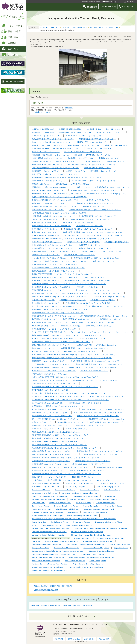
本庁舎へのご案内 (74, 639)
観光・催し (55, 28)
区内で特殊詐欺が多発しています (46, 590)
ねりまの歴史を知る (80, 28)
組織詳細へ (69, 108)
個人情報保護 (74, 624)
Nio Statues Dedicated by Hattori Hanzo (45, 605)
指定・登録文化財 (112, 28)
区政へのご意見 (104, 639)
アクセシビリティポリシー (90, 624)
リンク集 (104, 624)
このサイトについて (61, 624)
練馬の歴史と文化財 (96, 28)
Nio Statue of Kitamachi (72, 605)
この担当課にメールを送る (41, 112)
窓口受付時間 (59, 639)
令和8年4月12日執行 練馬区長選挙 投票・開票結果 (53, 586)
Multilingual (109, 2)
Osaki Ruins (88, 605)
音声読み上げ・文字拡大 (92, 2)
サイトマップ (131, 2)
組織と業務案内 (89, 639)
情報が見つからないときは (80, 616)
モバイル (119, 2)
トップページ (44, 28)
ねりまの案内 (66, 28)
